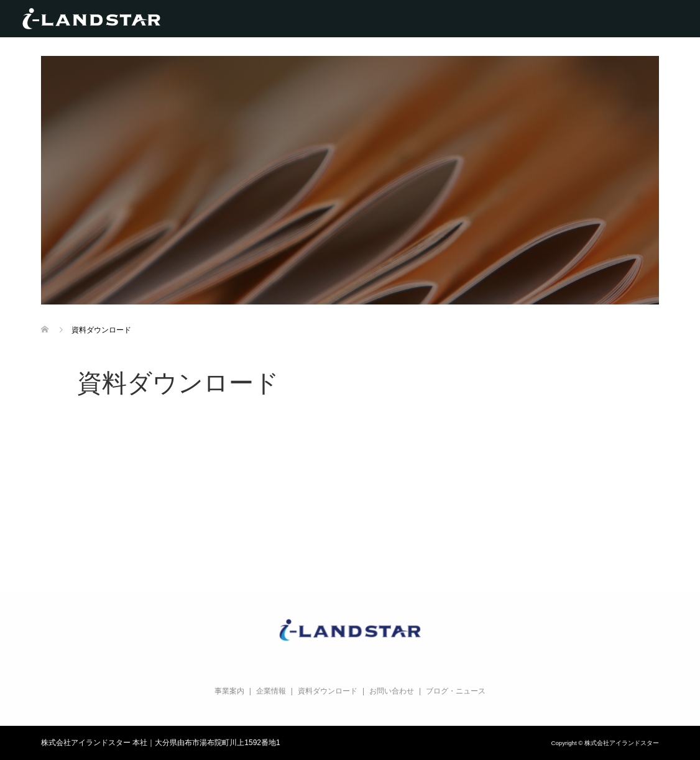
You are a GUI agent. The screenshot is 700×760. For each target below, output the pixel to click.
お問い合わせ (392, 691)
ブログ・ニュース (456, 691)
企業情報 (271, 691)
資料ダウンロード (328, 691)
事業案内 (229, 691)
